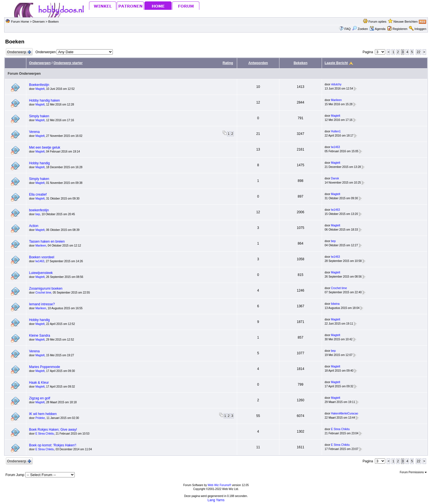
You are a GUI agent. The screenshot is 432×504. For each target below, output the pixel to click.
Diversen (38, 22)
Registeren (400, 29)
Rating (228, 63)
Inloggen (420, 29)
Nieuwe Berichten (405, 22)
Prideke (40, 418)
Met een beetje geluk (45, 147)
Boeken (53, 22)
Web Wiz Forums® (219, 485)
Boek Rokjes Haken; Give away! (53, 430)
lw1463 (335, 147)
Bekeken (301, 63)
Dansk (335, 178)
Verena (34, 132)
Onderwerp (19, 52)
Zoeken (360, 29)
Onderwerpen (40, 63)
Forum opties (377, 22)
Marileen (336, 100)
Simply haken (39, 116)
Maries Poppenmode (45, 367)
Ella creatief (38, 194)
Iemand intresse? (42, 304)
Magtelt (40, 89)
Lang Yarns (216, 500)
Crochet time (43, 293)
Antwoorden (258, 63)
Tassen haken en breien (47, 242)
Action (34, 226)
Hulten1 (336, 131)
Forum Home (20, 22)
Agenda (377, 29)
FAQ (347, 29)
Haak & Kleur (39, 383)
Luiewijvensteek (41, 273)
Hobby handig (39, 163)
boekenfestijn (39, 210)
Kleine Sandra (40, 336)
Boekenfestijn (39, 85)
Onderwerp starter (68, 63)
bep (38, 214)
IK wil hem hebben (43, 414)
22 (418, 52)
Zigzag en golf (40, 398)
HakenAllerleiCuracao (345, 413)
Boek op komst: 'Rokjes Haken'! (53, 445)
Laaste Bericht (336, 63)
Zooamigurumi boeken (46, 289)
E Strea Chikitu (45, 434)
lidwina (335, 304)
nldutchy (336, 84)
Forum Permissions (413, 472)
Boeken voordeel (42, 257)
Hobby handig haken (45, 100)
